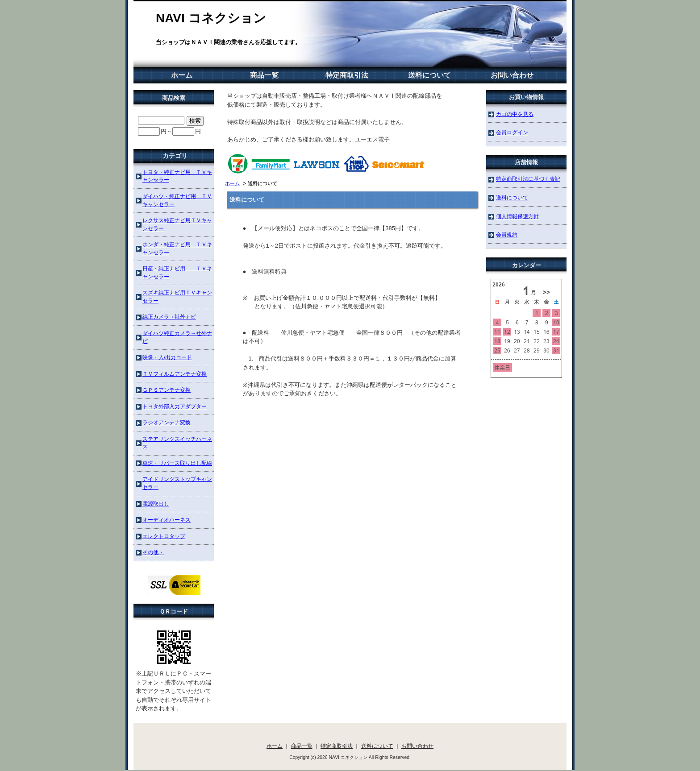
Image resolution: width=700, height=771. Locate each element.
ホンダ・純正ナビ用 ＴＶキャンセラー (177, 248)
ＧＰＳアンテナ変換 (167, 390)
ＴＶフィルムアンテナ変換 (175, 374)
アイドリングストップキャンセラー (177, 483)
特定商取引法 (347, 75)
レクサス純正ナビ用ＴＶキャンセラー (177, 224)
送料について (429, 75)
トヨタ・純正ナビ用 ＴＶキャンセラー (177, 176)
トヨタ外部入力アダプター (175, 406)
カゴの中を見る (515, 114)
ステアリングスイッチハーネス (177, 443)
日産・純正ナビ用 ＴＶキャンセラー (177, 272)
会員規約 (507, 234)
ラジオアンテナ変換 (167, 422)
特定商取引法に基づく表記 (528, 179)
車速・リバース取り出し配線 (177, 463)
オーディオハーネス (167, 520)
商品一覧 (264, 75)
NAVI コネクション (211, 18)
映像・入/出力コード (167, 357)
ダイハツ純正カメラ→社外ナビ (177, 337)
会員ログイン (512, 132)
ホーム (182, 75)
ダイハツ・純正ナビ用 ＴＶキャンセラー (177, 200)
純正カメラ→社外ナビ (169, 317)
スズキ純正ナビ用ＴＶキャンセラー (177, 296)
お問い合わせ (512, 75)
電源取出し (156, 504)
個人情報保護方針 (517, 216)
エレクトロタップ (164, 536)
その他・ (153, 552)
